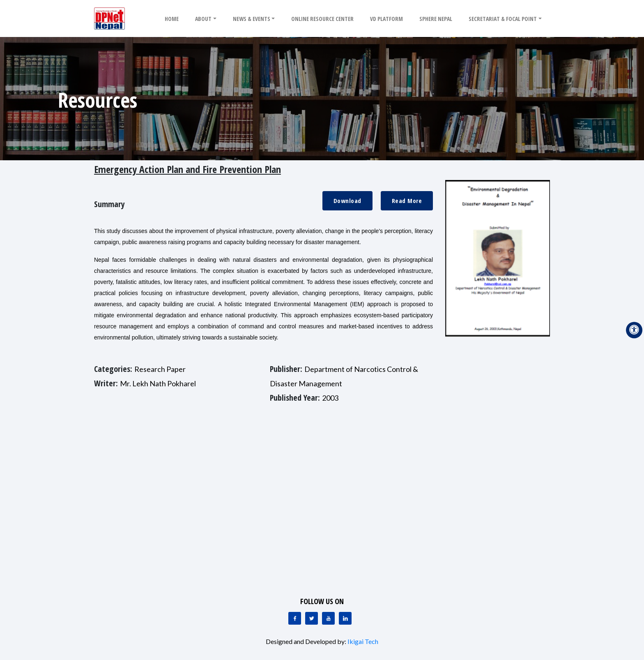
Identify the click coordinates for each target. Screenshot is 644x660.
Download (347, 201)
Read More (407, 201)
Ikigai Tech (363, 641)
